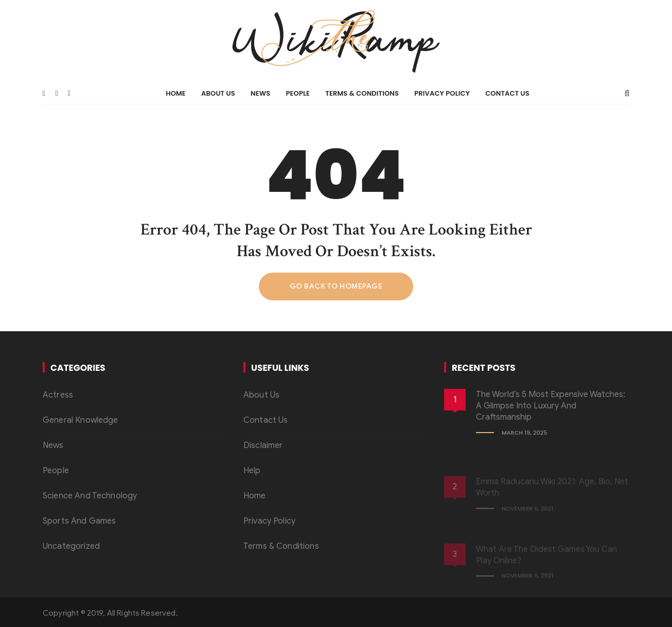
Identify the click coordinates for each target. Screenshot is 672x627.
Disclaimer (263, 445)
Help (252, 471)
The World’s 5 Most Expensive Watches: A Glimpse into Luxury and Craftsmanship (551, 406)
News (260, 93)
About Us (218, 93)
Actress (58, 395)
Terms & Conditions (362, 93)
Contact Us (507, 93)
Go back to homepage (336, 286)
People (298, 93)
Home (176, 93)
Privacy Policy (442, 93)
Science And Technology (90, 496)
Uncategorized (71, 546)
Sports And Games (79, 521)
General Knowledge (81, 420)
